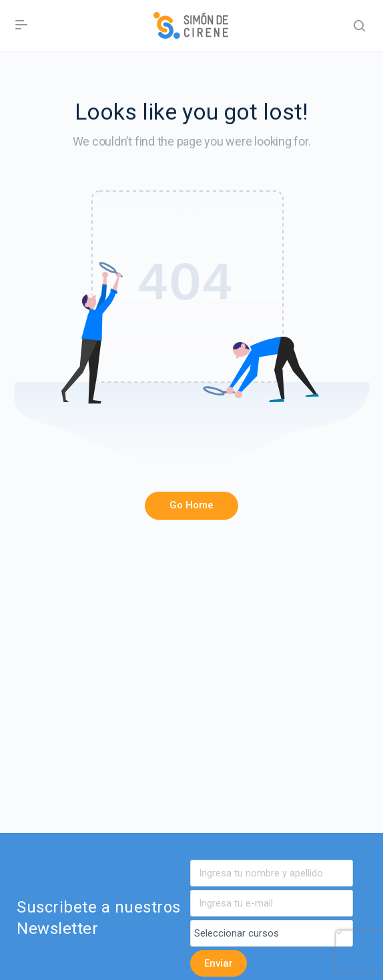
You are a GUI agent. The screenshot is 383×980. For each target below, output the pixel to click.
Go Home (191, 505)
